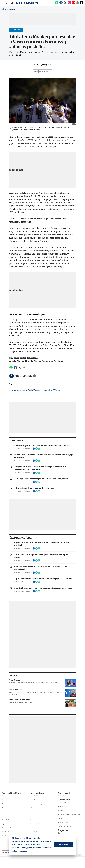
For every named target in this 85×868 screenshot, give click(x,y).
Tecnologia (5, 844)
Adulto (60, 818)
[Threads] (82, 4)
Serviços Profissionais (65, 822)
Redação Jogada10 (24, 376)
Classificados (65, 800)
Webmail (61, 796)
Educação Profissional (37, 832)
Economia (5, 812)
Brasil (4, 808)
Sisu (31, 828)
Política (4, 804)
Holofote (5, 840)
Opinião (4, 836)
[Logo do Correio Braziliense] (27, 3)
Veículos (60, 810)
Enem (32, 812)
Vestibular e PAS (35, 824)
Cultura (32, 820)
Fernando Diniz (18, 390)
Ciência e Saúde (7, 832)
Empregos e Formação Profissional (69, 814)
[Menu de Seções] (5, 3)
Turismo (4, 848)
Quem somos (6, 852)
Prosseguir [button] (64, 844)
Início (4, 9)
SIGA (42, 71)
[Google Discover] (78, 3)
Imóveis (60, 806)
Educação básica (35, 796)
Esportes (12, 9)
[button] (28, 851)
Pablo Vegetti (34, 390)
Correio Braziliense (12, 793)
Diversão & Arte (7, 820)
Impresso (63, 830)
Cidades (4, 800)
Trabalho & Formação (37, 804)
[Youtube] (74, 4)
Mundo (4, 816)
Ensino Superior (35, 800)
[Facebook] (61, 4)
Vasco (57, 390)
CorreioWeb (64, 793)
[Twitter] (65, 4)
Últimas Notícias (35, 816)
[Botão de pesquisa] (11, 3)
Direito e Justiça (7, 828)
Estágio (32, 808)
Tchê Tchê (47, 390)
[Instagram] (69, 4)
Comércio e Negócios (65, 826)
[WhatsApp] (57, 4)
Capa (3, 796)
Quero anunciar (63, 802)
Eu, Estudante (37, 793)
